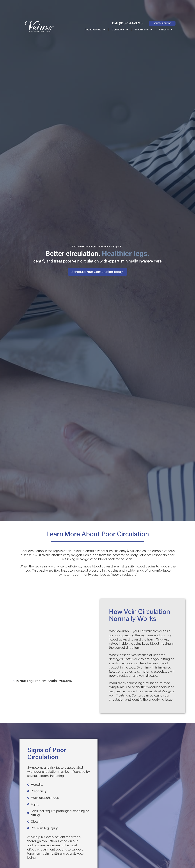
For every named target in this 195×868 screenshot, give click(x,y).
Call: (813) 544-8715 (127, 23)
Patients (166, 30)
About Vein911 (95, 30)
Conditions (120, 30)
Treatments (144, 30)
